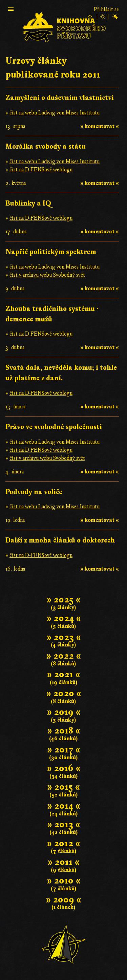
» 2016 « (64, 768)
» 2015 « (63, 787)
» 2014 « (64, 806)
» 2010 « (64, 881)
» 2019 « (64, 712)
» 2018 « (64, 731)
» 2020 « (64, 693)
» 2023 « (64, 637)
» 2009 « (63, 900)
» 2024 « (64, 618)
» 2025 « (63, 600)
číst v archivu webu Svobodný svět (47, 275)
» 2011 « (63, 862)
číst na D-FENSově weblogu (41, 170)
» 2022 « (63, 656)
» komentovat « (100, 126)
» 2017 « (64, 750)
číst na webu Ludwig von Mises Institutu (55, 113)
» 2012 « (63, 843)
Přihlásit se (106, 9)
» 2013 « (64, 824)
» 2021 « (63, 674)
